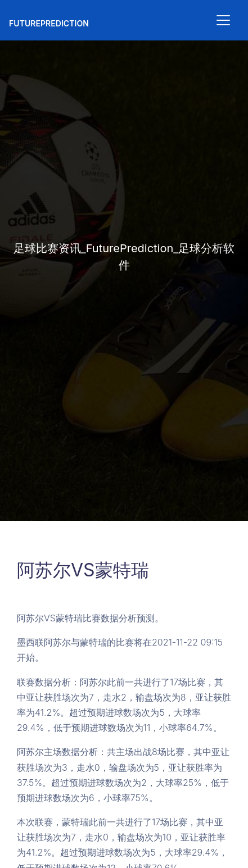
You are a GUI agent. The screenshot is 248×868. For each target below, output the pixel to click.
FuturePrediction (49, 23)
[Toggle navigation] (223, 20)
